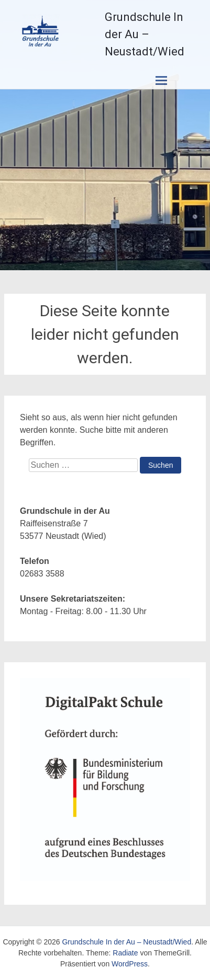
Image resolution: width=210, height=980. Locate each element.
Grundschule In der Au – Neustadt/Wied (145, 34)
